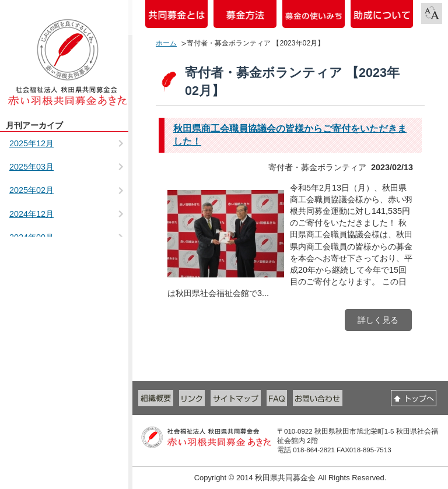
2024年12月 (32, 214)
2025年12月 (32, 143)
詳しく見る (378, 320)
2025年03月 (32, 167)
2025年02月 (32, 190)
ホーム (166, 43)
